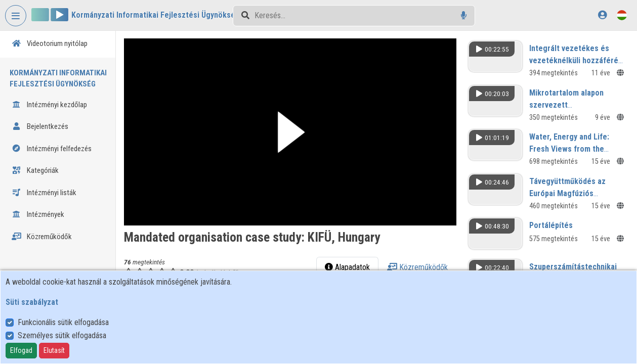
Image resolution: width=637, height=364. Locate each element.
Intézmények (38, 214)
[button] (291, 132)
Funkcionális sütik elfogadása (63, 322)
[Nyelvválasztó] (622, 15)
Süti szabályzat (32, 302)
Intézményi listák (44, 193)
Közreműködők (42, 237)
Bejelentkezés (40, 126)
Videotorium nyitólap (50, 43)
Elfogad (21, 350)
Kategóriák (35, 170)
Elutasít (54, 350)
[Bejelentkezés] (602, 15)
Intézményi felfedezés (52, 149)
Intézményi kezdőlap (49, 105)
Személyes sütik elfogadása (62, 335)
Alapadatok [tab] (348, 267)
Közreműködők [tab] (418, 267)
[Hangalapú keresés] (464, 15)
